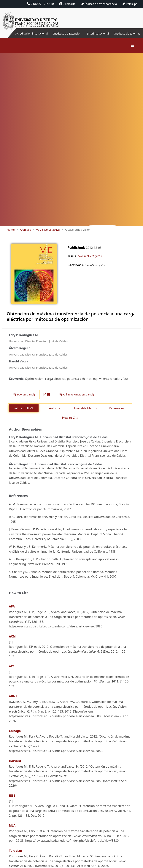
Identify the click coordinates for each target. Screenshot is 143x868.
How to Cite (70, 422)
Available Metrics (86, 413)
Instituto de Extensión (72, 36)
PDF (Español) (26, 399)
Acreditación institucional (35, 36)
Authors (55, 413)
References (117, 413)
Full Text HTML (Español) (78, 399)
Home (11, 234)
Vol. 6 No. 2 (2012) (48, 234)
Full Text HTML (24, 413)
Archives (25, 234)
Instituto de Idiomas (135, 36)
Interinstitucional (95, 33)
